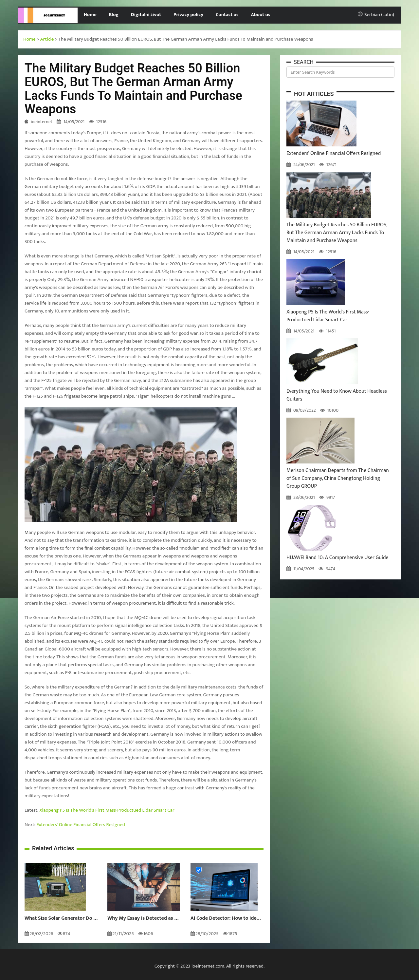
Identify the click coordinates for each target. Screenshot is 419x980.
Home (90, 15)
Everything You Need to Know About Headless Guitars (337, 395)
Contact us (227, 15)
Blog (114, 15)
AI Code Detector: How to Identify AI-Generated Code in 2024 (227, 918)
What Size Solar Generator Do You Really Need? (61, 918)
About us (261, 15)
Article (47, 39)
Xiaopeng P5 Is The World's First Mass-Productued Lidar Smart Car (107, 810)
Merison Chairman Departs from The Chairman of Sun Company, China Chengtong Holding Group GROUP (338, 478)
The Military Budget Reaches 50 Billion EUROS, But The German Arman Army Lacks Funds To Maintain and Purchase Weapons (337, 233)
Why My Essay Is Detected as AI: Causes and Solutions (144, 918)
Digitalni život (146, 15)
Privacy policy (188, 15)
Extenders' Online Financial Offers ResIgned (81, 825)
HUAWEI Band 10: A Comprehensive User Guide (337, 558)
